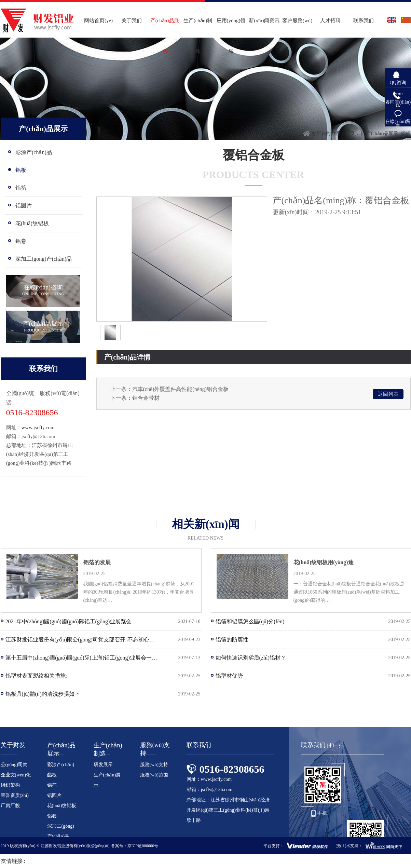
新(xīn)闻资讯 (264, 21)
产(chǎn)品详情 (127, 357)
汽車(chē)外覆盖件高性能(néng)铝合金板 (181, 389)
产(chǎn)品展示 (382, 133)
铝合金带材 (146, 398)
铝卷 (52, 816)
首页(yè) (354, 133)
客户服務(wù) (297, 21)
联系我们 (364, 21)
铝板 (52, 775)
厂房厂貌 (10, 806)
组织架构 (10, 785)
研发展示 (103, 765)
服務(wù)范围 (154, 775)
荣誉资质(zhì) (15, 795)
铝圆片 (54, 795)
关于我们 (132, 21)
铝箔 (52, 785)
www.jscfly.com (38, 428)
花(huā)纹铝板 (62, 806)
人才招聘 (330, 21)
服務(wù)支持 (154, 765)
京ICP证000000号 (143, 846)
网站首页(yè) (98, 21)
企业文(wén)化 (16, 775)
